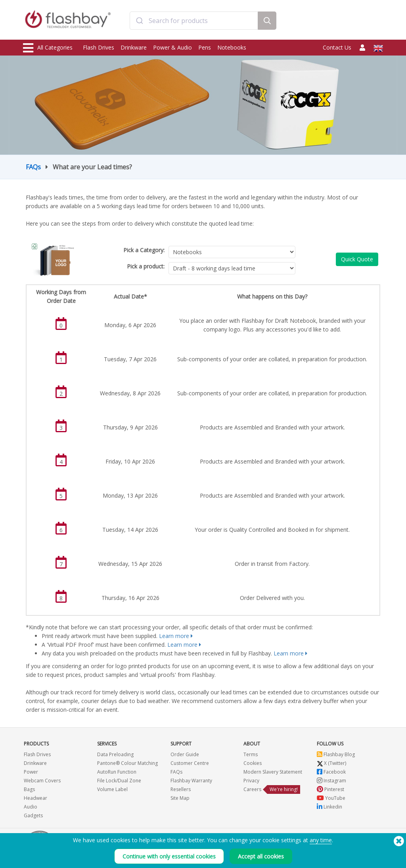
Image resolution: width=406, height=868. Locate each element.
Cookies (253, 763)
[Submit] (139, 21)
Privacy (251, 781)
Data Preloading (115, 754)
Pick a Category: (144, 250)
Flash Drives (99, 47)
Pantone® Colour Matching (127, 763)
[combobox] (194, 21)
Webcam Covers (42, 781)
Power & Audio (172, 47)
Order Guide (185, 754)
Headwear (35, 798)
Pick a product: (146, 266)
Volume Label (112, 789)
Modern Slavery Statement (273, 772)
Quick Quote (357, 259)
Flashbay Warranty (191, 781)
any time (321, 840)
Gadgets (33, 815)
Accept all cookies (261, 856)
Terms (251, 754)
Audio (31, 807)
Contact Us (337, 47)
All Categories (48, 48)
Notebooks (232, 47)
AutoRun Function (117, 772)
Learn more (174, 636)
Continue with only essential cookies (169, 856)
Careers (252, 789)
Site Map (180, 798)
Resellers (181, 789)
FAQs (33, 167)
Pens (205, 47)
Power (31, 772)
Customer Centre (190, 763)
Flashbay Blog (336, 754)
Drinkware (134, 47)
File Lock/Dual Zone (119, 781)
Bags (29, 789)
